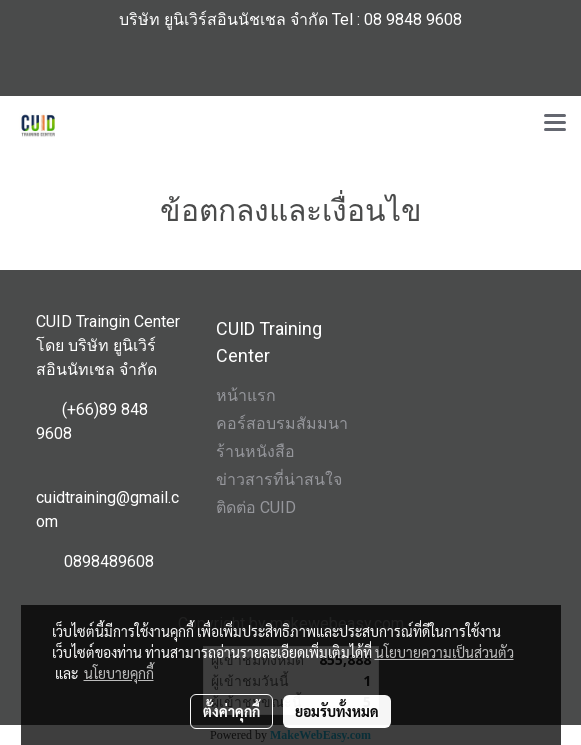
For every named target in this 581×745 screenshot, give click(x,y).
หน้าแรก (246, 395)
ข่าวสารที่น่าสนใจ (279, 479)
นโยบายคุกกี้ (119, 673)
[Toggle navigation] (555, 124)
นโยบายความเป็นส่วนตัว (444, 652)
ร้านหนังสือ (255, 451)
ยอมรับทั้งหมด (337, 711)
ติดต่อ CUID (256, 507)
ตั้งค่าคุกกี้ (231, 711)
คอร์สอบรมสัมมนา (282, 423)
